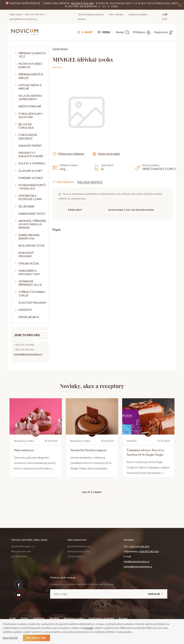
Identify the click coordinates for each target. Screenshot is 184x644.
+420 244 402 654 (34, 14)
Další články (92, 492)
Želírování (26, 206)
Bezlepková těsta (31, 246)
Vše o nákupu (116, 14)
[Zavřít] (180, 5)
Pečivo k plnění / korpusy (31, 65)
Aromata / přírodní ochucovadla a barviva (32, 224)
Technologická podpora (91, 14)
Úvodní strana (60, 49)
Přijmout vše (36, 638)
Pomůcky (25, 310)
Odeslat (154, 594)
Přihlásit (75, 210)
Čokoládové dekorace (28, 136)
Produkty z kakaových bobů (31, 154)
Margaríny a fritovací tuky (29, 272)
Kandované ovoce (32, 214)
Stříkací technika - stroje (33, 294)
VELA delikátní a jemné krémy (30, 97)
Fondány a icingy (31, 178)
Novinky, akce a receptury (92, 386)
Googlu (88, 628)
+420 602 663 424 (149, 551)
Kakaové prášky (30, 146)
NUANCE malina (83, 3)
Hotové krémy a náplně (30, 87)
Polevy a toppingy (32, 163)
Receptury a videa (74, 618)
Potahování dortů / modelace (32, 187)
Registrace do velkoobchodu (131, 210)
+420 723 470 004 (24, 345)
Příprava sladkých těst (32, 55)
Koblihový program (26, 254)
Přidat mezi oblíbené (71, 154)
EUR (165, 19)
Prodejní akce (29, 317)
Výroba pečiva (29, 263)
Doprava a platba (138, 14)
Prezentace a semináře (101, 618)
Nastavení (10, 638)
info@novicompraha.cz (137, 561)
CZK (165, 14)
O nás (13, 618)
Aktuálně (54, 618)
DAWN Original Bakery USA (29, 237)
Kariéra (82, 19)
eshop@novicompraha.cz (24, 19)
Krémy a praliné (30, 106)
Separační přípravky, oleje (30, 283)
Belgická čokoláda (26, 126)
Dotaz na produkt (109, 154)
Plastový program (32, 303)
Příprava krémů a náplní (31, 76)
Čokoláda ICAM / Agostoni (31, 115)
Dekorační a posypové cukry (30, 197)
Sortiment (39, 618)
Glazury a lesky (30, 171)
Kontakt (123, 618)
